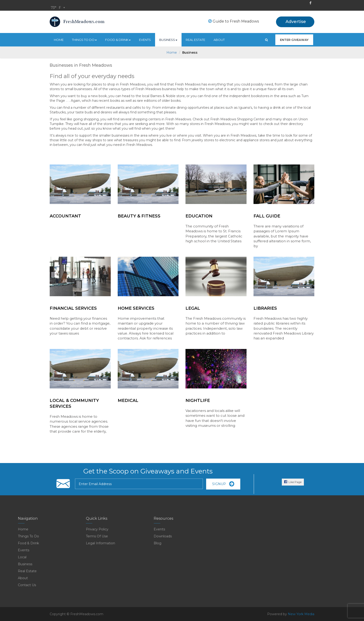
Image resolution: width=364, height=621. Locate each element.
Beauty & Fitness (139, 216)
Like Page (293, 482)
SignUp (223, 484)
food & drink (118, 40)
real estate (195, 40)
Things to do (84, 40)
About (219, 40)
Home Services (136, 308)
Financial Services (73, 308)
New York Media (301, 614)
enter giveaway (294, 40)
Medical (128, 401)
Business (168, 40)
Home (59, 40)
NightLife (198, 401)
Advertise (296, 22)
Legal (193, 308)
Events (145, 40)
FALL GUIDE (267, 216)
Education (199, 216)
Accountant (65, 216)
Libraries (265, 308)
